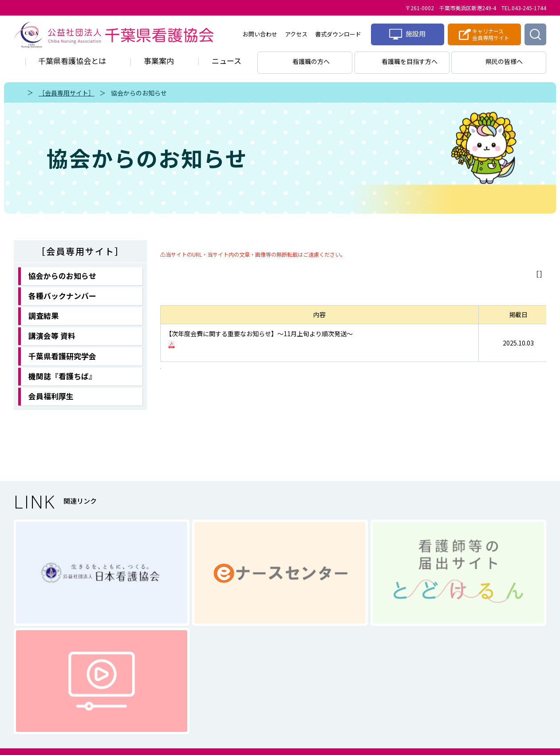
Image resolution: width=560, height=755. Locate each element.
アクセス (296, 34)
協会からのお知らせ (139, 93)
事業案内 (159, 61)
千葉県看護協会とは (72, 61)
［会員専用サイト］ (67, 93)
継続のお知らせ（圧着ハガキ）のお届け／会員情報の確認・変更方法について (274, 342)
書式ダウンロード (338, 34)
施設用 (407, 34)
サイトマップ (335, 673)
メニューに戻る (514, 274)
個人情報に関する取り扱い (249, 673)
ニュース (227, 61)
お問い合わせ (260, 34)
